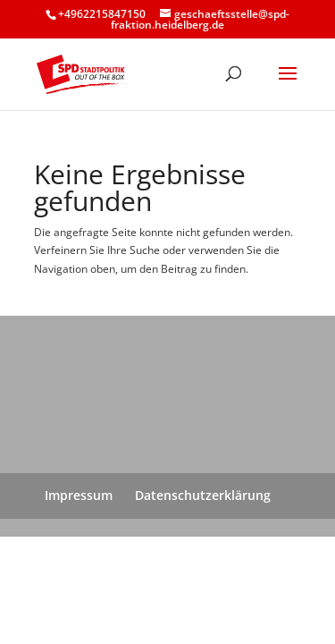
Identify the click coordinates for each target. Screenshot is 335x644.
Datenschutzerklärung (203, 495)
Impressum (79, 495)
